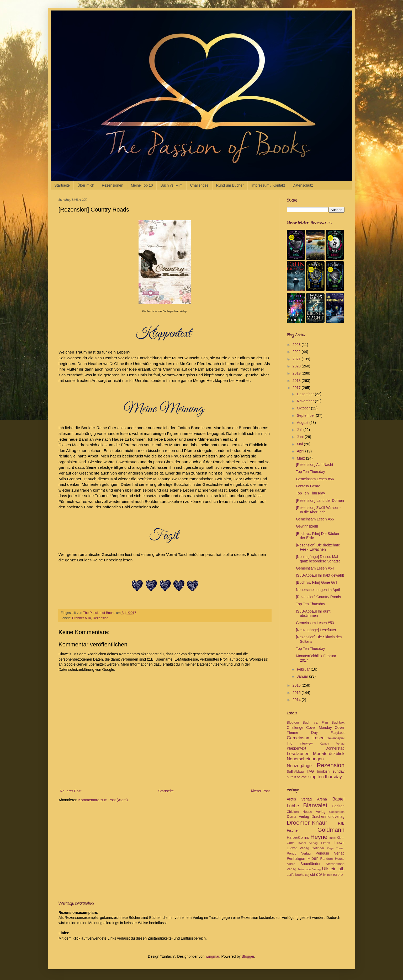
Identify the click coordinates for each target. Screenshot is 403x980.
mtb (330, 875)
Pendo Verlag (299, 853)
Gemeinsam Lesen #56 (315, 479)
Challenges (199, 185)
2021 (297, 359)
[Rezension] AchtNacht (315, 465)
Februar (304, 669)
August (303, 423)
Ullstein (329, 869)
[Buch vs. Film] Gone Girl (316, 582)
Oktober (304, 408)
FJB (341, 823)
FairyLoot (338, 733)
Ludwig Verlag (298, 848)
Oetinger (318, 848)
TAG (310, 771)
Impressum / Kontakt (268, 185)
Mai (300, 444)
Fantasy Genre (308, 486)
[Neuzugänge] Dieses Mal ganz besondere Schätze (318, 559)
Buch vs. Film (171, 185)
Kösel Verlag (308, 843)
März (301, 458)
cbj (307, 875)
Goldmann (331, 830)
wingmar (212, 956)
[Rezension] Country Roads (318, 597)
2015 (297, 693)
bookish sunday (331, 771)
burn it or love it (298, 777)
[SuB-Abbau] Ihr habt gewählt (320, 575)
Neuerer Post (71, 791)
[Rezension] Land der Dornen (320, 500)
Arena (322, 799)
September (306, 415)
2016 (297, 685)
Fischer (293, 830)
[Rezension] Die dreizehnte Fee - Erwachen (318, 547)
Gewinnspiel (335, 738)
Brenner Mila (81, 618)
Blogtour (293, 723)
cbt (313, 874)
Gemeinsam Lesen (306, 738)
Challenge (295, 728)
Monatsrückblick (329, 754)
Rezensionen (113, 185)
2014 (297, 700)
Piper (313, 858)
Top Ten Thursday (311, 472)
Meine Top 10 (142, 185)
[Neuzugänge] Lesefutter (316, 630)
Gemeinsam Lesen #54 (315, 568)
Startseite (62, 185)
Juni (301, 437)
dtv (319, 874)
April (301, 451)
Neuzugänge (299, 766)
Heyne (319, 837)
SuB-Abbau (295, 772)
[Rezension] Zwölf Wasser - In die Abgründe (318, 510)
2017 (297, 388)
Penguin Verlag (330, 853)
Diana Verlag (298, 816)
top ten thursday (326, 777)
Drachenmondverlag (328, 816)
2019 (297, 373)
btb (341, 869)
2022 (297, 352)
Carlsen (338, 806)
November (306, 401)
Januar (303, 676)
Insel (332, 838)
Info (290, 744)
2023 (297, 345)
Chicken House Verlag (306, 812)
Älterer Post (260, 791)
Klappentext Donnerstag (316, 748)
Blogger (248, 956)
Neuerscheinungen (305, 759)
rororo (338, 874)
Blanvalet (315, 805)
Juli (300, 430)
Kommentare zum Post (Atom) (103, 800)
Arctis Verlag (299, 799)
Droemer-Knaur (307, 823)
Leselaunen (298, 754)
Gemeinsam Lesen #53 (315, 623)
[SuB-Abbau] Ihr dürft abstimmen (313, 613)
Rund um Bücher (230, 185)
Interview (306, 744)
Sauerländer (310, 864)
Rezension (101, 618)
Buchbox (338, 723)
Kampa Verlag (332, 744)
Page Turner (336, 848)
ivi (325, 875)
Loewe (339, 843)
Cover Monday (319, 728)
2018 (297, 381)
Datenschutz (303, 185)
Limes (326, 843)
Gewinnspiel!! (307, 526)
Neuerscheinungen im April (318, 590)
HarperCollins (298, 837)
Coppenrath (337, 812)
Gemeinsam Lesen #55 (315, 519)
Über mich (86, 185)
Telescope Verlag (309, 869)
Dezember (306, 394)
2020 (297, 366)
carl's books (295, 875)
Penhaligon (296, 858)
